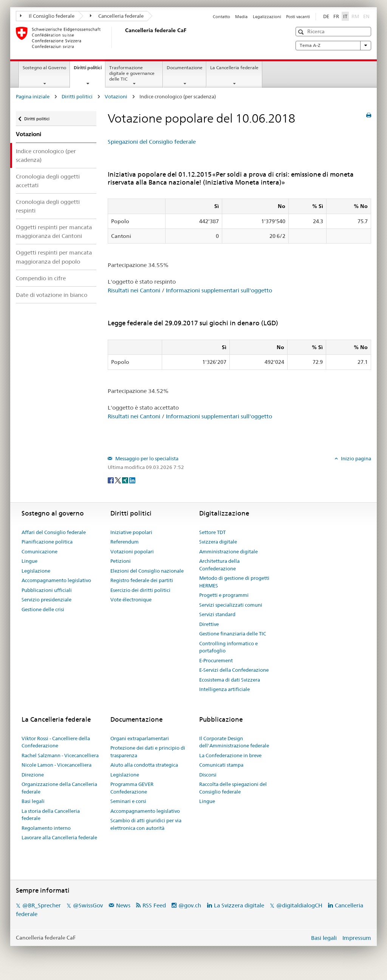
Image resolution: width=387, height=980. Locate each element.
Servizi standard (217, 614)
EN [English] (366, 16)
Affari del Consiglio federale (54, 532)
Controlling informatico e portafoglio (228, 647)
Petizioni (121, 561)
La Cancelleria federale (234, 68)
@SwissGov (88, 905)
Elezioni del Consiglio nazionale (147, 571)
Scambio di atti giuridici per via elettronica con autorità (146, 824)
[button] (302, 32)
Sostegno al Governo (44, 68)
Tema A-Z (333, 45)
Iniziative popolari (131, 532)
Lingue (29, 561)
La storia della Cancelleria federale (51, 815)
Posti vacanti (298, 17)
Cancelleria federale (117, 16)
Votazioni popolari (132, 551)
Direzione (33, 775)
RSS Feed (154, 905)
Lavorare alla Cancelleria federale (59, 837)
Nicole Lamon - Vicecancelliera (57, 765)
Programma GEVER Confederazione (132, 788)
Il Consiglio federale (47, 16)
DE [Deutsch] (326, 16)
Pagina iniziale (33, 96)
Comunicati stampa (221, 765)
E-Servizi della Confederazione (234, 670)
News (123, 905)
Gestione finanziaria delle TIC (233, 634)
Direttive (209, 624)
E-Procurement (216, 660)
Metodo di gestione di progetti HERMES (234, 582)
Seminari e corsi (128, 801)
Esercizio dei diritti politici (140, 590)
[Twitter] (118, 480)
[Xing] (126, 480)
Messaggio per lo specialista (146, 458)
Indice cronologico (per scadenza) (46, 155)
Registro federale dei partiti (142, 580)
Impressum (357, 938)
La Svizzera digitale (239, 905)
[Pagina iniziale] (124, 37)
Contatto (221, 17)
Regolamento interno (46, 828)
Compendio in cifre (41, 278)
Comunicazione (39, 551)
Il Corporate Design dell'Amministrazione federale (234, 742)
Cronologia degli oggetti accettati (48, 181)
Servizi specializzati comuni (231, 605)
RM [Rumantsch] (355, 16)
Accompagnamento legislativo (56, 580)
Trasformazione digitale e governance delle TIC (132, 73)
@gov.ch (190, 905)
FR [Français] (336, 16)
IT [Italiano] (345, 16)
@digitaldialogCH (299, 905)
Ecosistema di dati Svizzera (230, 680)
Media (241, 17)
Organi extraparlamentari (140, 738)
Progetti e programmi (224, 595)
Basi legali (33, 801)
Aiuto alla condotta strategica (144, 765)
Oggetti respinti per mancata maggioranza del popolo (54, 257)
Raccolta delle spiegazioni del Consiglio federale (233, 788)
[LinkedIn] (132, 480)
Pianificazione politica (47, 542)
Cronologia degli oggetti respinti (48, 206)
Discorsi (208, 775)
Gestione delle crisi (43, 609)
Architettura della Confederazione (219, 565)
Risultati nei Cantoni (134, 290)
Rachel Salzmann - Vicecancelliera (60, 755)
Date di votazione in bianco (52, 295)
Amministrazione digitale (228, 551)
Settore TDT (212, 532)
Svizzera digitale (218, 542)
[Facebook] (111, 480)
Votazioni (116, 96)
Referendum (125, 542)
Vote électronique (131, 599)
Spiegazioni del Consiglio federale (152, 142)
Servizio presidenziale (46, 599)
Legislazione (36, 571)
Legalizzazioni (267, 17)
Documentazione (185, 68)
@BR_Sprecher (42, 905)
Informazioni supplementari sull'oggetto (219, 290)
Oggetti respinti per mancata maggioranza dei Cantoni (54, 231)
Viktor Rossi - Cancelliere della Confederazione (56, 742)
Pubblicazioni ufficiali (47, 590)
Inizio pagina (355, 458)
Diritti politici (89, 70)
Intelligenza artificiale (224, 689)
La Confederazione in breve (230, 755)
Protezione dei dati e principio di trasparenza (148, 752)
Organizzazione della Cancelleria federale (59, 788)
